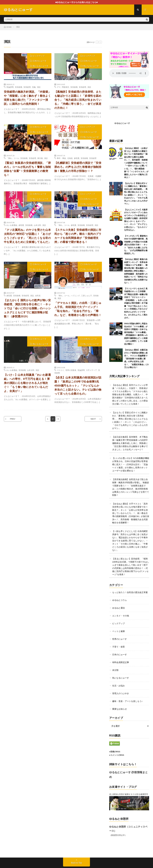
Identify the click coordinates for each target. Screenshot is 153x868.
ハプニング (75, 296)
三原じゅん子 (87, 296)
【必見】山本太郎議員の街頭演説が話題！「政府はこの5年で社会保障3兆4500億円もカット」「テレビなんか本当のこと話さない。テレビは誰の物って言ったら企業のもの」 (78, 386)
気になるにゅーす (41, 66)
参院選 (77, 158)
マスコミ (61, 370)
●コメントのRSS (117, 755)
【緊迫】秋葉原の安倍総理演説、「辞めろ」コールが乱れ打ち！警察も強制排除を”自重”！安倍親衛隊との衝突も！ (27, 169)
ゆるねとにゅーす (122, 123)
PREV (13, 419)
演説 (39, 87)
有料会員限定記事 (121, 662)
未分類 (115, 670)
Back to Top (77, 863)
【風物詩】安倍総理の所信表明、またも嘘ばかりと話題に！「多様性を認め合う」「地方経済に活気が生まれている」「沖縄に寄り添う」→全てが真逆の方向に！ (78, 100)
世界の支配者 (71, 370)
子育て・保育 (118, 647)
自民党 (38, 296)
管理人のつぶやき (121, 693)
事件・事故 (61, 158)
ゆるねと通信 (118, 608)
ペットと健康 (118, 631)
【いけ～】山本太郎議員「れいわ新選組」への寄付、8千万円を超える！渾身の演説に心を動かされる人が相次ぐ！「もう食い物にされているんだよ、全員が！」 (27, 383)
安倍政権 (19, 87)
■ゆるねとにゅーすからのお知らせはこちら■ (77, 2)
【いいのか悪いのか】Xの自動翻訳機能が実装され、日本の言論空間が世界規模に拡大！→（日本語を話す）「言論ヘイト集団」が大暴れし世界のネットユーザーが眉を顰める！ (131, 464)
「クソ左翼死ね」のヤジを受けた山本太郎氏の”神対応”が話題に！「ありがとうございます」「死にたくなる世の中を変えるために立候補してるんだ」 (27, 236)
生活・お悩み (118, 686)
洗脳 (34, 87)
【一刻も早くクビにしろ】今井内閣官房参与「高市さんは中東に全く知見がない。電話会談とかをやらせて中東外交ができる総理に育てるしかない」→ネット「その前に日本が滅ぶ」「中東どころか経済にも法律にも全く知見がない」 (130, 541)
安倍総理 (27, 87)
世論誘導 (10, 87)
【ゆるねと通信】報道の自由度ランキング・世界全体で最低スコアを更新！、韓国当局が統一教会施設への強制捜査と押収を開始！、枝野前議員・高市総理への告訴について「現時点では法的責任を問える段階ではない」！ (136, 271)
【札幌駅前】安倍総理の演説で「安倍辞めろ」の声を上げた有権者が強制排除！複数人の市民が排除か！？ (78, 167)
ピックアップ (39, 56)
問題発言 (65, 87)
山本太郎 (37, 225)
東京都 (40, 158)
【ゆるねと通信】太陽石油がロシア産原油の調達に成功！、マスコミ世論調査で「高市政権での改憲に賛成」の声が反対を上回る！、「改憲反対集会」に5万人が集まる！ (136, 359)
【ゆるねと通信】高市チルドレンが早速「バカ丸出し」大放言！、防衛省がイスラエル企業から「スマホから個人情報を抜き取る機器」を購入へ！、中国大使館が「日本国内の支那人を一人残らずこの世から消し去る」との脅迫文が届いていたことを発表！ (130, 394)
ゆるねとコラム (120, 600)
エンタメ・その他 (121, 616)
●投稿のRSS (115, 752)
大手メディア (91, 370)
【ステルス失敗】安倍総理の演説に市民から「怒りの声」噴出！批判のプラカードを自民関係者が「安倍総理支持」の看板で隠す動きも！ (78, 236)
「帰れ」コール (13, 158)
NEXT (93, 419)
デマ (59, 87)
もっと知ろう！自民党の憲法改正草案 (130, 592)
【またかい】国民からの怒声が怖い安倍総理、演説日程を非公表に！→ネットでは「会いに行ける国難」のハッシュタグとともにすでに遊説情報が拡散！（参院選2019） (27, 308)
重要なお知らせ (120, 709)
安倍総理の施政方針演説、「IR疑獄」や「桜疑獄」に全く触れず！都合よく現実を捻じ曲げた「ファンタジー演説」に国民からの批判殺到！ (27, 98)
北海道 (70, 158)
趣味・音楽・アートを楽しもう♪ (127, 701)
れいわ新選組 (12, 225)
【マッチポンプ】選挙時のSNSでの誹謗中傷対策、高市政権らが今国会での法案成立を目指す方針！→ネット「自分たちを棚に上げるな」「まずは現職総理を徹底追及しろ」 (136, 245)
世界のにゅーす (120, 639)
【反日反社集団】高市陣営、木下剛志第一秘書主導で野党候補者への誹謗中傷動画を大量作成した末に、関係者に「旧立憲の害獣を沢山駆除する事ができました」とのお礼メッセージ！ (130, 443)
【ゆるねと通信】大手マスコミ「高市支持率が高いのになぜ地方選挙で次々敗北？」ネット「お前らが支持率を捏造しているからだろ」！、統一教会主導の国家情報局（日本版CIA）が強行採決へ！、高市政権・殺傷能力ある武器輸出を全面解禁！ (131, 513)
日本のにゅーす (40, 61)
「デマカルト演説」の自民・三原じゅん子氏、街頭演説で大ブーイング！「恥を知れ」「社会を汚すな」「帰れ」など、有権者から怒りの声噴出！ (78, 309)
